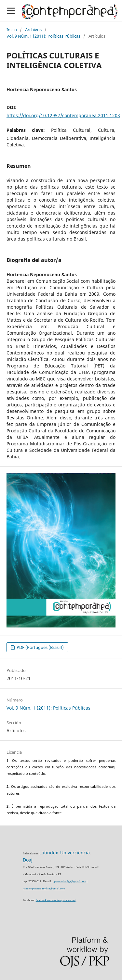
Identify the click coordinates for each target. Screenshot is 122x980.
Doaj (28, 860)
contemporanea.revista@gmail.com (44, 888)
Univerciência (75, 853)
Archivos (33, 30)
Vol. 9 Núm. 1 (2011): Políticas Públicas (43, 36)
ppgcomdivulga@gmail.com (69, 881)
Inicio (12, 30)
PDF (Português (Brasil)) (40, 647)
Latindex (49, 853)
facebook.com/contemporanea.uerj (56, 900)
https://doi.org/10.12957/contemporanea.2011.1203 (63, 115)
